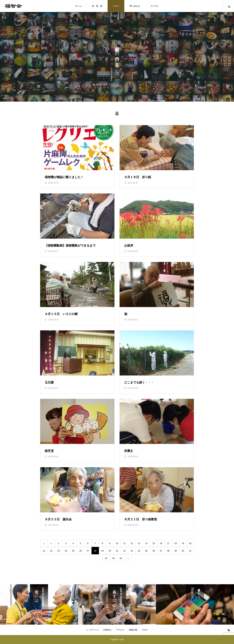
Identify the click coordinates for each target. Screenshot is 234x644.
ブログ (116, 6)
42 (106, 558)
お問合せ (107, 630)
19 (183, 543)
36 (154, 551)
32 (124, 551)
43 (113, 558)
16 (161, 543)
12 (132, 543)
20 (190, 543)
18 (176, 543)
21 (44, 551)
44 (121, 558)
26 (81, 551)
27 (88, 551)
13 (139, 543)
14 (146, 543)
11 (124, 543)
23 (59, 551)
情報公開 (133, 630)
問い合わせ (135, 6)
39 (176, 551)
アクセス (155, 6)
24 (66, 551)
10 (117, 543)
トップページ (92, 630)
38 (168, 551)
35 (146, 551)
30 (110, 551)
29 (103, 551)
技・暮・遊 (97, 6)
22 (51, 551)
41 (190, 551)
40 (183, 551)
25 (73, 551)
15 (154, 543)
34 (139, 551)
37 (161, 551)
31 (117, 551)
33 (132, 551)
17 (168, 543)
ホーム (78, 6)
